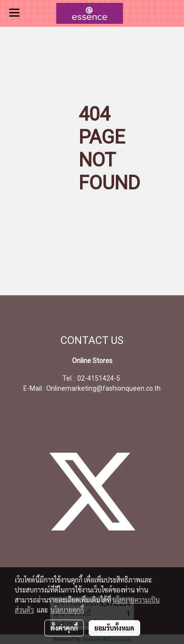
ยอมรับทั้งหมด (114, 628)
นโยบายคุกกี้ (67, 610)
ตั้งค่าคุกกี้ (64, 628)
